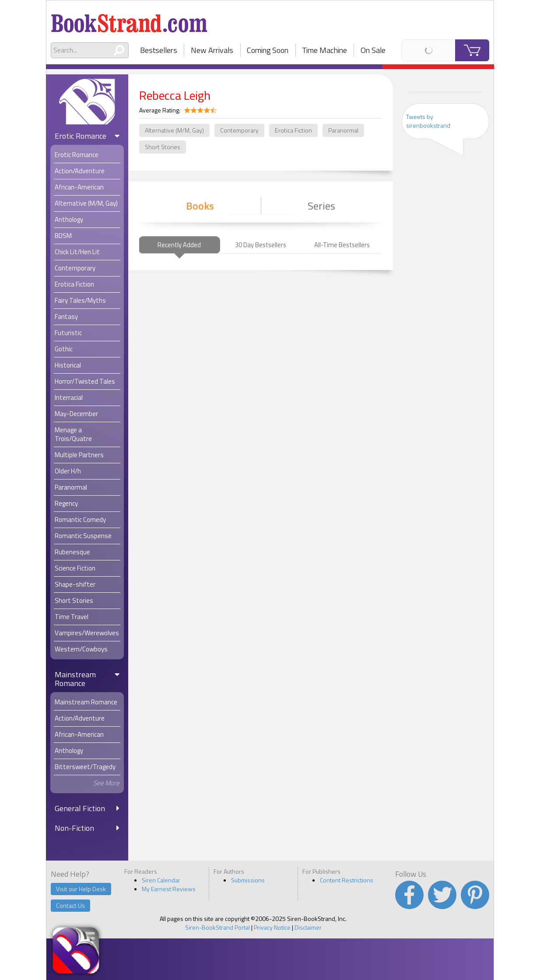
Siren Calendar (161, 880)
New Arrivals (212, 50)
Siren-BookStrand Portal (217, 927)
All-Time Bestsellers (342, 245)
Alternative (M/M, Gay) (174, 130)
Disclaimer (308, 927)
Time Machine (325, 50)
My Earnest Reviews (169, 889)
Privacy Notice (272, 927)
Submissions (248, 880)
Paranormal (343, 130)
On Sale (373, 50)
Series (321, 206)
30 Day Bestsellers (261, 245)
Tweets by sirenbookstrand (428, 121)
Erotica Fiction (293, 130)
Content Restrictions (347, 880)
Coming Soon (268, 50)
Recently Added (179, 245)
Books (200, 206)
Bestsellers (159, 50)
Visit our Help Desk (81, 889)
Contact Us (70, 905)
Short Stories (163, 147)
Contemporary (239, 130)
